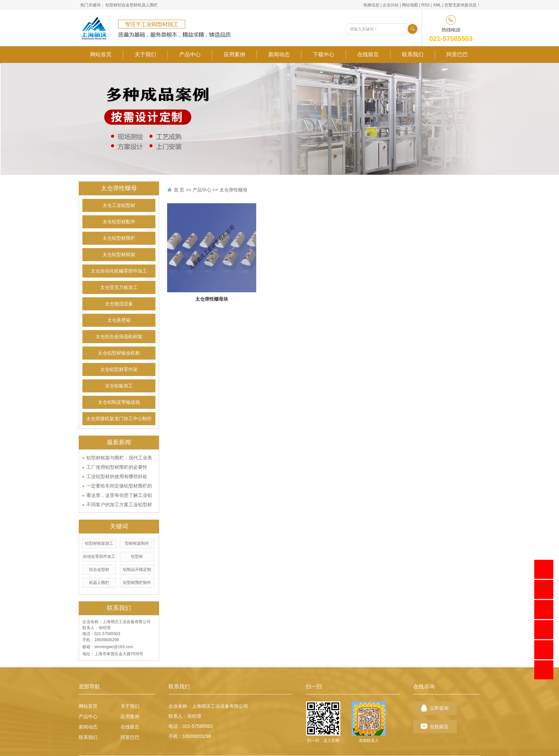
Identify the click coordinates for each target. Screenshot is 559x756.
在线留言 (368, 54)
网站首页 (101, 54)
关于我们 (145, 54)
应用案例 (234, 54)
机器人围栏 (148, 5)
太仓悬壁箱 (119, 320)
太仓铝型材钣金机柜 (119, 353)
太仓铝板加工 (119, 386)
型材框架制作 (137, 543)
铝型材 (112, 5)
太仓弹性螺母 (233, 190)
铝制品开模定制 (137, 570)
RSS (426, 5)
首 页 (179, 190)
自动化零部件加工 (99, 556)
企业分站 (391, 5)
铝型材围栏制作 (137, 583)
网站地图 (410, 5)
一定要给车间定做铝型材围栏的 (119, 486)
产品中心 (190, 54)
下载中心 (324, 54)
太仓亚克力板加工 (119, 287)
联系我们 (413, 54)
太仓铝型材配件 (119, 222)
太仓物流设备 (119, 304)
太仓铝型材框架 (119, 255)
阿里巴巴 (457, 54)
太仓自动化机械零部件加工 (119, 271)
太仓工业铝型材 (119, 205)
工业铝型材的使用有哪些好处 (117, 476)
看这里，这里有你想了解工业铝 (119, 495)
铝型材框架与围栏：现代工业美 (119, 458)
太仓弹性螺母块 (212, 299)
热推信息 (371, 5)
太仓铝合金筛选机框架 (119, 337)
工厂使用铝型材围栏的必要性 (117, 467)
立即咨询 (439, 708)
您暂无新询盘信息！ (463, 5)
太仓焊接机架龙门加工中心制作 (119, 419)
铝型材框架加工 (99, 543)
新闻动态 (279, 54)
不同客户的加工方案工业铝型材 (119, 505)
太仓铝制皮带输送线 (119, 402)
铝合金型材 (128, 5)
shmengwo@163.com (114, 647)
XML (437, 5)
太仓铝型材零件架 (119, 369)
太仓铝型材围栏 (119, 238)
